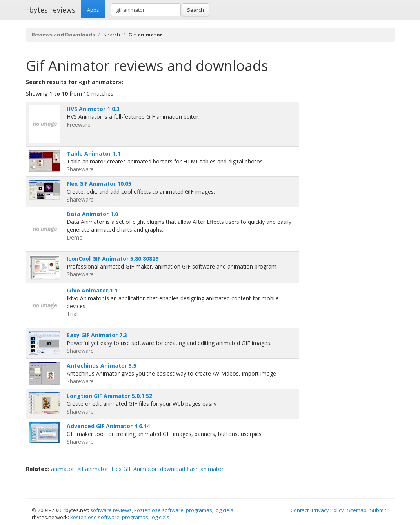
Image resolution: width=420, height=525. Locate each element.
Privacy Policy (328, 510)
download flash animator (192, 469)
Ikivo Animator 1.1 (92, 290)
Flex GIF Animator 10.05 (99, 184)
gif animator (93, 469)
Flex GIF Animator (134, 469)
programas (199, 510)
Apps (93, 10)
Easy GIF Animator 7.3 (97, 335)
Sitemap (357, 510)
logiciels (224, 510)
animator (63, 469)
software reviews (111, 510)
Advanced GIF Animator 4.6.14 (108, 426)
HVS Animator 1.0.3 (93, 109)
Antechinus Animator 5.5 (102, 366)
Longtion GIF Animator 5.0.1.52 (109, 396)
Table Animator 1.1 (94, 154)
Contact (300, 510)
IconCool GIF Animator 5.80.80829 (113, 259)
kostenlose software (159, 510)
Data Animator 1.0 (92, 214)
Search (195, 10)
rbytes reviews (51, 10)
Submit (378, 510)
